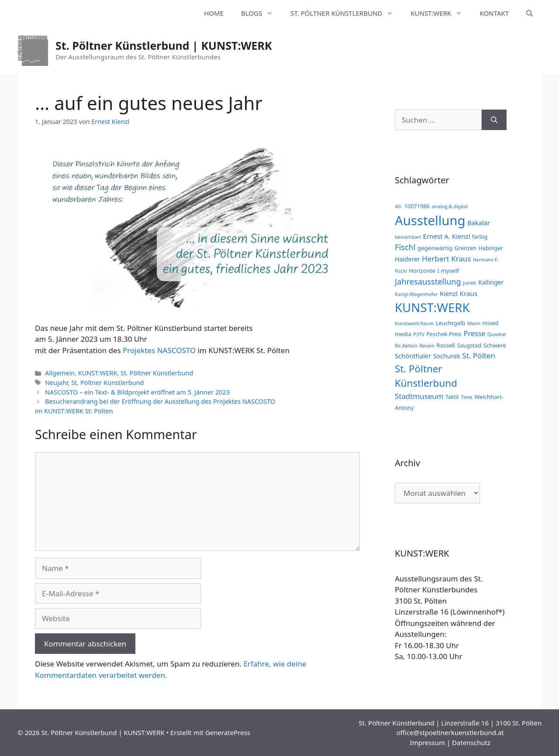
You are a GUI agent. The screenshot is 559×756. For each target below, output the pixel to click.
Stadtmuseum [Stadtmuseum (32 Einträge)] (419, 396)
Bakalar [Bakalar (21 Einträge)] (479, 223)
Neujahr (56, 383)
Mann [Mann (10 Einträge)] (474, 323)
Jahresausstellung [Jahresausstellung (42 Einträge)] (428, 281)
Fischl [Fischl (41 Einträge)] (405, 247)
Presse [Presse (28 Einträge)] (474, 333)
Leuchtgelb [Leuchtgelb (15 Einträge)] (450, 323)
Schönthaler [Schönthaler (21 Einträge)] (413, 356)
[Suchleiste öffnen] (530, 13)
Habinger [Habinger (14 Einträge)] (491, 248)
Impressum (428, 742)
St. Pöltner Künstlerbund (157, 373)
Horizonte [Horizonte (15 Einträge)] (422, 271)
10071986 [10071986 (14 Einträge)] (417, 206)
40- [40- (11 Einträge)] (399, 206)
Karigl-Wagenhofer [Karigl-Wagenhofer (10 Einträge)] (416, 294)
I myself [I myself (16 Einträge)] (448, 271)
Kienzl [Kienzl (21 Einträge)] (449, 293)
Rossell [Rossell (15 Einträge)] (446, 345)
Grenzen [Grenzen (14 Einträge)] (465, 248)
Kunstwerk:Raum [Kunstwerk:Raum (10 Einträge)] (414, 323)
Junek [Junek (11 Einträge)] (469, 283)
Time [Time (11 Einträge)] (467, 397)
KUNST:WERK (441, 13)
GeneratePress (228, 732)
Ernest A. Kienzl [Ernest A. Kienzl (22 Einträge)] (447, 236)
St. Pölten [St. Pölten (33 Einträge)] (479, 356)
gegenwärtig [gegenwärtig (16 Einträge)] (435, 248)
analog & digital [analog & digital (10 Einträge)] (450, 206)
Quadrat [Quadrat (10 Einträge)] (497, 334)
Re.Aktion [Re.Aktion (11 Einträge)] (406, 345)
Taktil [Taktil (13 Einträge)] (452, 397)
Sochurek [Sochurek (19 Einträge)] (447, 356)
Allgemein (60, 373)
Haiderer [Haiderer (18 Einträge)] (407, 259)
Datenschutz (471, 742)
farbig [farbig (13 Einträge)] (480, 237)
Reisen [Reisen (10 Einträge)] (427, 345)
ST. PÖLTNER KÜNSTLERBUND (346, 13)
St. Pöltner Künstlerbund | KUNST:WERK (164, 45)
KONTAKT (494, 13)
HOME (214, 13)
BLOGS (261, 13)
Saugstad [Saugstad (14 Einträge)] (469, 345)
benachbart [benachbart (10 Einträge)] (408, 237)
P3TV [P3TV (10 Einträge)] (419, 334)
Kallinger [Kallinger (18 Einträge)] (491, 282)
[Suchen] (494, 120)
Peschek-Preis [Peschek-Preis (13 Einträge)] (444, 334)
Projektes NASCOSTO (159, 350)
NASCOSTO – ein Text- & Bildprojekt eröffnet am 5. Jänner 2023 (137, 392)
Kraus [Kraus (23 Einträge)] (469, 293)
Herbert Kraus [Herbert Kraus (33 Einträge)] (446, 259)
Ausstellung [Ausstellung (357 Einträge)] (430, 220)
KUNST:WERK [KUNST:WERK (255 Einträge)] (432, 307)
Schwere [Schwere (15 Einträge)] (495, 345)
